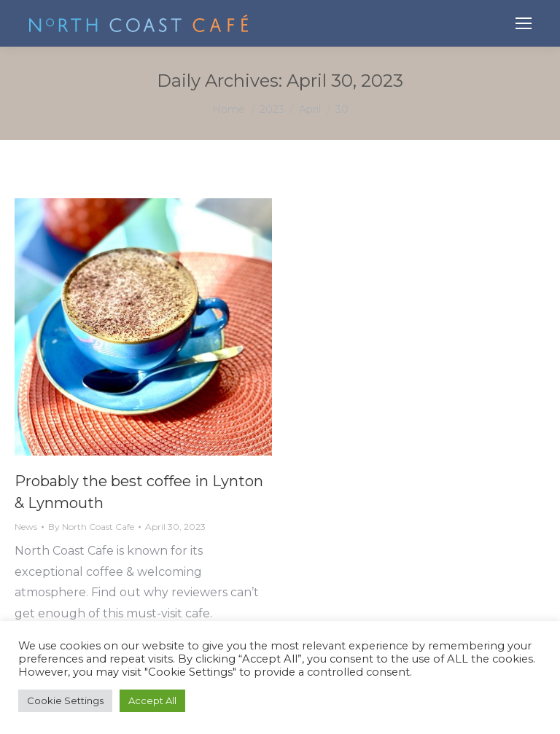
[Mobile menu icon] (524, 23)
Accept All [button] (152, 700)
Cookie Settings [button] (65, 700)
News (26, 527)
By (91, 527)
